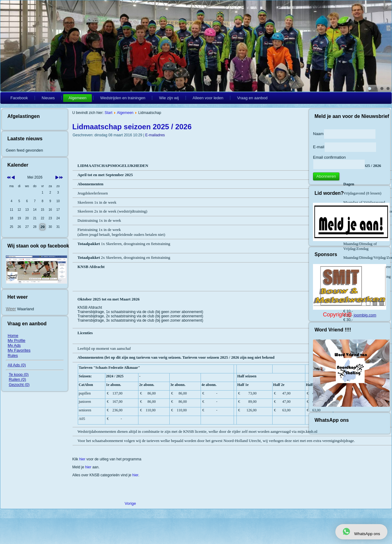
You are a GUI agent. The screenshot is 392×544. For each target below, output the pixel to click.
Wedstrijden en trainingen (123, 98)
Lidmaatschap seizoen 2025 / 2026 (132, 127)
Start (108, 113)
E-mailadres (155, 135)
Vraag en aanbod (252, 98)
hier (83, 459)
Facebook (19, 98)
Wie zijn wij (169, 98)
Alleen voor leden (208, 98)
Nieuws (48, 98)
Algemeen (78, 98)
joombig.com (365, 315)
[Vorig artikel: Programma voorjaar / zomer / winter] (130, 503)
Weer (11, 309)
